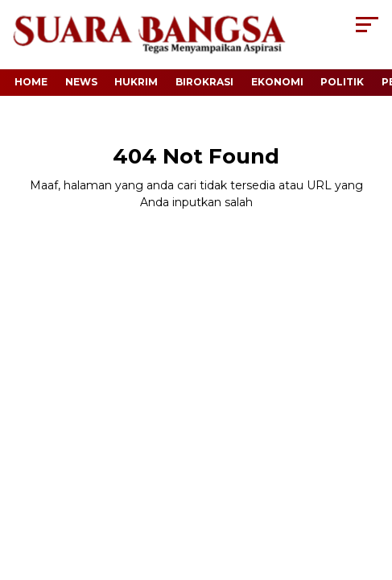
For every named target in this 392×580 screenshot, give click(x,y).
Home (31, 82)
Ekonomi (277, 82)
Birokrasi (204, 82)
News (81, 82)
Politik (342, 82)
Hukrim (136, 82)
